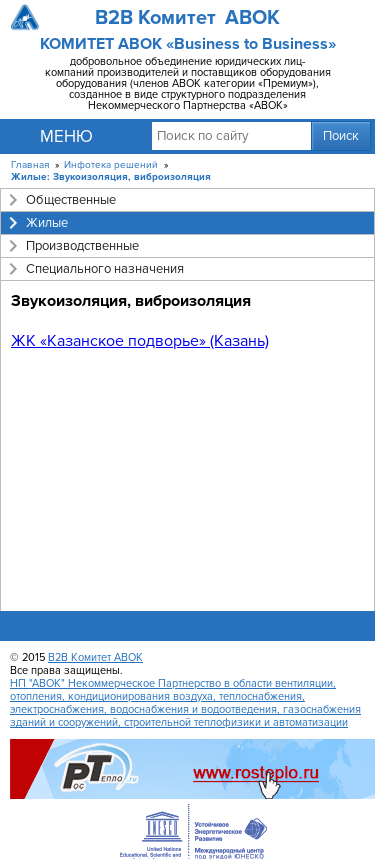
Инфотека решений (111, 165)
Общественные (71, 200)
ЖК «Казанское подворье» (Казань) (140, 341)
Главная (30, 165)
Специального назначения (105, 269)
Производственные (82, 246)
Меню (66, 136)
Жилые (47, 223)
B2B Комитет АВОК (95, 657)
